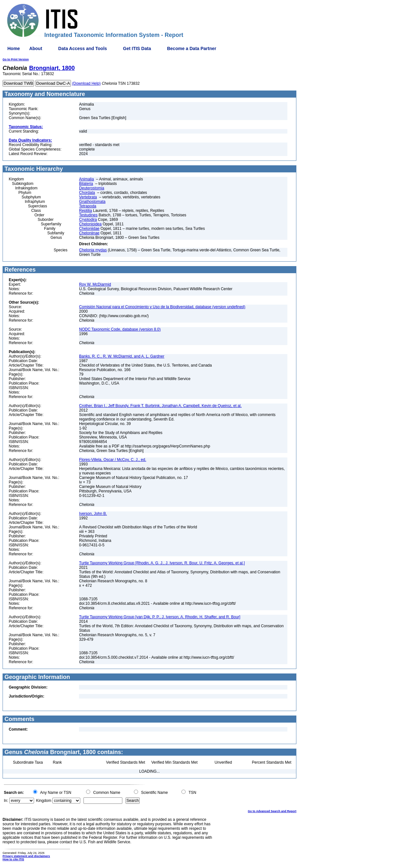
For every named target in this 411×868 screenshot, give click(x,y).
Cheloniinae (89, 233)
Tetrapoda (87, 206)
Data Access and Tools (83, 48)
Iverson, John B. (93, 514)
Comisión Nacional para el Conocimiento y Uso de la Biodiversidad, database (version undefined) (162, 307)
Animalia (86, 179)
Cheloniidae (89, 229)
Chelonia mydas (93, 250)
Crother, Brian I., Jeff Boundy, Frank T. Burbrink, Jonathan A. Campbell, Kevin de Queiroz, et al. (160, 406)
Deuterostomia (92, 188)
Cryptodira (88, 220)
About (36, 48)
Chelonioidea (90, 224)
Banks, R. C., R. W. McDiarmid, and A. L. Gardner (122, 356)
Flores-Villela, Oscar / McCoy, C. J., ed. (113, 460)
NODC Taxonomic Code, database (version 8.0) (120, 329)
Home (14, 48)
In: (6, 801)
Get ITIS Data (137, 48)
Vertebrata (88, 197)
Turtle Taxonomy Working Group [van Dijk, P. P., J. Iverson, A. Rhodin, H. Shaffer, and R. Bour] (160, 617)
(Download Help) (86, 83)
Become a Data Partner (192, 48)
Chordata (87, 193)
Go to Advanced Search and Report (272, 811)
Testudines (88, 215)
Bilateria (86, 184)
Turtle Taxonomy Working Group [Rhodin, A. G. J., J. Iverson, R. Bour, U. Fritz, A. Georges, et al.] (162, 563)
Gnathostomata (92, 202)
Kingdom (44, 801)
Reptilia (85, 211)
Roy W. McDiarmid (95, 284)
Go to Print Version (16, 59)
